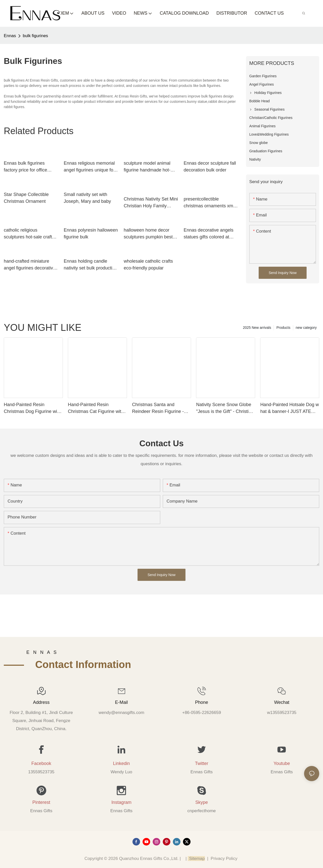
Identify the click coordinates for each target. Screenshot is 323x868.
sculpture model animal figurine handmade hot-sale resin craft (147, 167)
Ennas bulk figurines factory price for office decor (25, 167)
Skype (202, 802)
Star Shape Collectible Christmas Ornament (26, 198)
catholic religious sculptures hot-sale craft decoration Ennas (28, 234)
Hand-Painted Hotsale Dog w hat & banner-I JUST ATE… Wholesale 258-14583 (289, 408)
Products (283, 328)
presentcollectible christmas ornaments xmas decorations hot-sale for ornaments (211, 203)
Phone (202, 702)
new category (306, 328)
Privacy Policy (224, 859)
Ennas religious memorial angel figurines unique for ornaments (89, 167)
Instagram (121, 802)
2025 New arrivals (257, 328)
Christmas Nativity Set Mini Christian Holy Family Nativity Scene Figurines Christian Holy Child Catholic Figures (151, 203)
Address (41, 702)
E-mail (122, 702)
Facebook (41, 763)
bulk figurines (35, 36)
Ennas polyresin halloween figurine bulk (91, 233)
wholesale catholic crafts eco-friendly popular (148, 265)
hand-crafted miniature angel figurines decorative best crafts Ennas (30, 265)
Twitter (201, 763)
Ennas (10, 36)
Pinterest (41, 802)
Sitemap (196, 859)
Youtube (282, 763)
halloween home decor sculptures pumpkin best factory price (148, 234)
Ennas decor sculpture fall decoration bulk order (210, 167)
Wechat (282, 702)
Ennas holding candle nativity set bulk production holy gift (91, 265)
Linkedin (122, 763)
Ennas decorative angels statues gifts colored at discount (209, 234)
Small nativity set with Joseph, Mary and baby (87, 198)
